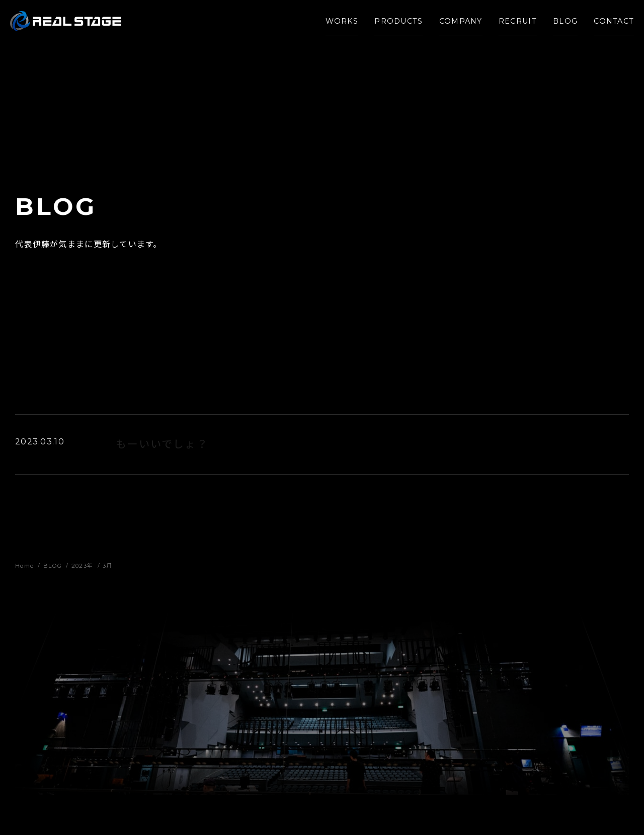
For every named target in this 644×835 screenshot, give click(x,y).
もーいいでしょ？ (162, 446)
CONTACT (609, 25)
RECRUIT (513, 25)
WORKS (337, 25)
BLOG (560, 25)
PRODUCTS (394, 25)
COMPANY (456, 25)
